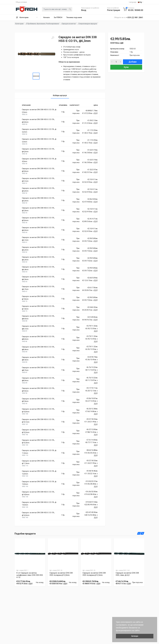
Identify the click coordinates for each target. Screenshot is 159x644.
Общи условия (21, 2)
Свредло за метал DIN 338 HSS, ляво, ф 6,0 (127, 574)
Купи (126, 67)
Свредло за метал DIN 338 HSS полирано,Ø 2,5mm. (94, 574)
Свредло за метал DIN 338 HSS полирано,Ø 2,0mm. (61, 574)
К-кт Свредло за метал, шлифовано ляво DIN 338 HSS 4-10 (30, 575)
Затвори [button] (135, 636)
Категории (19, 24)
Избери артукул (60, 95)
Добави (133, 62)
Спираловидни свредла (88, 24)
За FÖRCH (58, 17)
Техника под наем (74, 17)
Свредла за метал (69, 24)
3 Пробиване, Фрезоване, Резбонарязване (43, 24)
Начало (46, 17)
